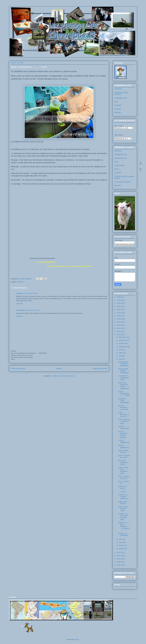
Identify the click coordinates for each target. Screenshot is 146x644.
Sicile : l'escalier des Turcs (124, 456)
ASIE (116, 102)
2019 (119, 319)
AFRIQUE (118, 89)
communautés (119, 165)
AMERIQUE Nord (121, 155)
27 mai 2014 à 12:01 (31, 293)
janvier (121, 549)
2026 (119, 297)
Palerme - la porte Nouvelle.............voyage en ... (124, 526)
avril (120, 539)
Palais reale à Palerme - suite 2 (123, 509)
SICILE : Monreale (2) (124, 427)
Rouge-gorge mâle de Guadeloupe (124, 371)
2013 (119, 553)
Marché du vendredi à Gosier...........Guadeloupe (124, 386)
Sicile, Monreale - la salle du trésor (124, 421)
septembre (123, 347)
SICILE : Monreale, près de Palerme (123, 434)
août (121, 350)
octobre (122, 343)
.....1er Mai (122, 492)
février (121, 545)
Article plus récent (18, 368)
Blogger (76, 639)
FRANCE (118, 109)
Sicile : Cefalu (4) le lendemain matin (123, 470)
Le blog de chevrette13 (123, 182)
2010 (119, 562)
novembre (123, 340)
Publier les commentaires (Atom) (64, 376)
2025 (119, 300)
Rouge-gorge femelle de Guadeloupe (124, 364)
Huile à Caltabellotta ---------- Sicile (124, 394)
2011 (119, 559)
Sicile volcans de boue (123, 451)
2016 (119, 328)
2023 (119, 306)
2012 (119, 556)
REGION (118, 113)
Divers (117, 169)
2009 (119, 565)
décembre (123, 337)
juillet (121, 353)
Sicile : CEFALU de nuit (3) (124, 477)
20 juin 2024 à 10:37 (33, 310)
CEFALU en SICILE (123, 487)
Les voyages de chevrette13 (39, 13)
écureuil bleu (21, 310)
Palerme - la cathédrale (123, 534)
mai (120, 359)
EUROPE (20, 282)
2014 (119, 335)
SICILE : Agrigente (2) (124, 441)
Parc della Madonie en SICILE (123, 462)
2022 (119, 309)
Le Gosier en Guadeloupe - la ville (124, 378)
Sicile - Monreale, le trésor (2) (124, 415)
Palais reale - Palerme (123, 503)
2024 (119, 303)
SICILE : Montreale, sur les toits (123, 408)
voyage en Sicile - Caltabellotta (124, 401)
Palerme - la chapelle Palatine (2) (123, 497)
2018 (119, 322)
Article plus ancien (100, 368)
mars (121, 542)
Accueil (59, 368)
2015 (119, 331)
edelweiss (20, 293)
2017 (119, 325)
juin (120, 356)
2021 (119, 313)
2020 (119, 316)
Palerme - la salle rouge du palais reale (123, 517)
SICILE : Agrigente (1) (124, 446)
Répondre (20, 304)
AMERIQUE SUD (121, 98)
